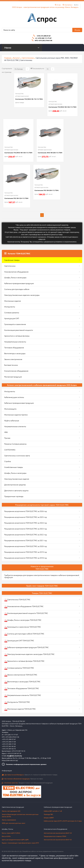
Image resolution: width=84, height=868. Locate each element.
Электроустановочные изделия (17, 479)
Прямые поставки (22, 779)
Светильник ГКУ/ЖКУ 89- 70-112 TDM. (29, 99)
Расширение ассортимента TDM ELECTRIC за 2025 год (25, 517)
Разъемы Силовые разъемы (15, 444)
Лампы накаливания (9, 820)
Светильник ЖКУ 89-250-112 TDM (50, 153)
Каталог (16, 58)
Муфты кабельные (12, 421)
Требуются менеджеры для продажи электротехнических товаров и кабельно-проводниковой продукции (42, 576)
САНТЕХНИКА (10, 450)
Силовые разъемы (12, 312)
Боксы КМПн (6, 836)
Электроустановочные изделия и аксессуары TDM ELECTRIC (29, 655)
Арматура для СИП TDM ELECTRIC (19, 641)
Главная (8, 58)
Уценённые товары (12, 260)
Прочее (7, 438)
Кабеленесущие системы (14, 397)
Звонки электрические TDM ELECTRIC (21, 675)
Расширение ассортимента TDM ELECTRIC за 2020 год (25, 546)
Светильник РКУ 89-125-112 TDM (16, 198)
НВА (6, 432)
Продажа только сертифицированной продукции (27, 783)
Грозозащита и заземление (15, 324)
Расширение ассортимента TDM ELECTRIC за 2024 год (25, 523)
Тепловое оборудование (14, 348)
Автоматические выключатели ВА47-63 (58, 840)
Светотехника (28, 58)
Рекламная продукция (13, 377)
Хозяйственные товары (14, 467)
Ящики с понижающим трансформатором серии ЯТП (20, 843)
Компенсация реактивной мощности (19, 330)
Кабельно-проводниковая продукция (19, 283)
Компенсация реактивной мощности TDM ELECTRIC (26, 614)
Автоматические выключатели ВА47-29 (58, 833)
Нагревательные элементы (15, 342)
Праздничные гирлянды (14, 496)
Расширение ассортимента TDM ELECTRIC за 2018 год (25, 558)
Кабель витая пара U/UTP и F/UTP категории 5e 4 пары (63, 821)
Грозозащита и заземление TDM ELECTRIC (23, 627)
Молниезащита (10, 409)
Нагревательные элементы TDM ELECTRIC (23, 696)
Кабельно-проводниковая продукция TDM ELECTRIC (26, 648)
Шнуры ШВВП (49, 818)
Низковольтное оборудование (16, 272)
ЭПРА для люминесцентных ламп (14, 823)
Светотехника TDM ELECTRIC (17, 600)
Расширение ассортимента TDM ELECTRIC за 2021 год (25, 540)
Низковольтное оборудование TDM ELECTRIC (24, 607)
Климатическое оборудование (16, 371)
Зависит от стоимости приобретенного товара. (30, 775)
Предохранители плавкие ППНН (55, 836)
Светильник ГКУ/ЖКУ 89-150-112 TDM (18, 153)
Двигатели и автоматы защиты (16, 490)
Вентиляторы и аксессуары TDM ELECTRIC (22, 682)
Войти (76, 5)
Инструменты (10, 307)
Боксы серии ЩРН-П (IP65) (11, 833)
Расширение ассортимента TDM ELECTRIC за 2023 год (25, 529)
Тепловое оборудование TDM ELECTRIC (22, 689)
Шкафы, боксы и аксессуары (15, 277)
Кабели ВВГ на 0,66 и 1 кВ (53, 811)
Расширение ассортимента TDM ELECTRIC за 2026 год (25, 511)
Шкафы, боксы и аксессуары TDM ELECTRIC (23, 620)
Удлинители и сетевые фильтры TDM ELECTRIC (24, 661)
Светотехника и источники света (17, 456)
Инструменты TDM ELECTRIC (17, 702)
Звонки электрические (13, 359)
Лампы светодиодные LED (11, 811)
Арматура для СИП (12, 318)
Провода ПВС (48, 814)
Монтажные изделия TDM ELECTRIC (20, 709)
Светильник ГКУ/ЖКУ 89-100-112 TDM (62, 107)
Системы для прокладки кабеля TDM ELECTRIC (24, 634)
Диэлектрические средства (15, 485)
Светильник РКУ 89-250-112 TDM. (47, 190)
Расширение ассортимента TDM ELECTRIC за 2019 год (25, 552)
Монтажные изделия (13, 301)
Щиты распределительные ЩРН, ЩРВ (15, 840)
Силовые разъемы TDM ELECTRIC (19, 668)
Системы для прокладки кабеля (17, 289)
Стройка (8, 461)
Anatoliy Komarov (57, 851)
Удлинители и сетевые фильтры (17, 336)
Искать (77, 30)
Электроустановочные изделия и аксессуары (22, 295)
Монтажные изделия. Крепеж (16, 415)
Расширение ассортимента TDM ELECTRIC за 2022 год (25, 535)
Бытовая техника (11, 365)
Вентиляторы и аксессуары (15, 353)
